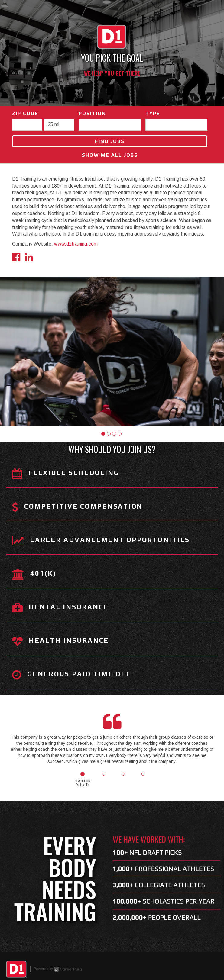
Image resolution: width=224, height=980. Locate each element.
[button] (103, 434)
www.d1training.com (76, 244)
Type (153, 113)
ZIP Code (25, 113)
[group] (112, 351)
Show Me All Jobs (110, 155)
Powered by (58, 969)
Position (92, 113)
